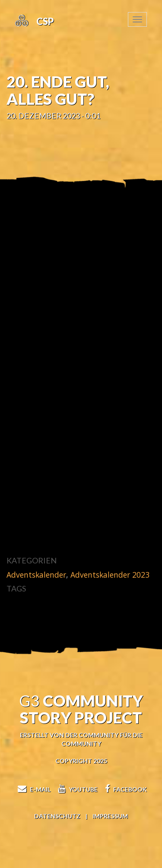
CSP (44, 21)
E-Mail (33, 789)
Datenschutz (57, 816)
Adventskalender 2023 (110, 575)
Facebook (125, 789)
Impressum (110, 816)
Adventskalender (36, 575)
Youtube (77, 789)
